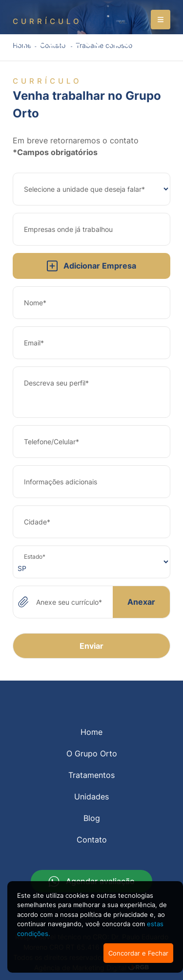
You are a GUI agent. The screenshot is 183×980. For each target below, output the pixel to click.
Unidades (91, 797)
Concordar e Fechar (138, 953)
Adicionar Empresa (91, 266)
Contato (92, 840)
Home (91, 732)
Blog (92, 818)
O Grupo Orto (92, 753)
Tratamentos (91, 775)
